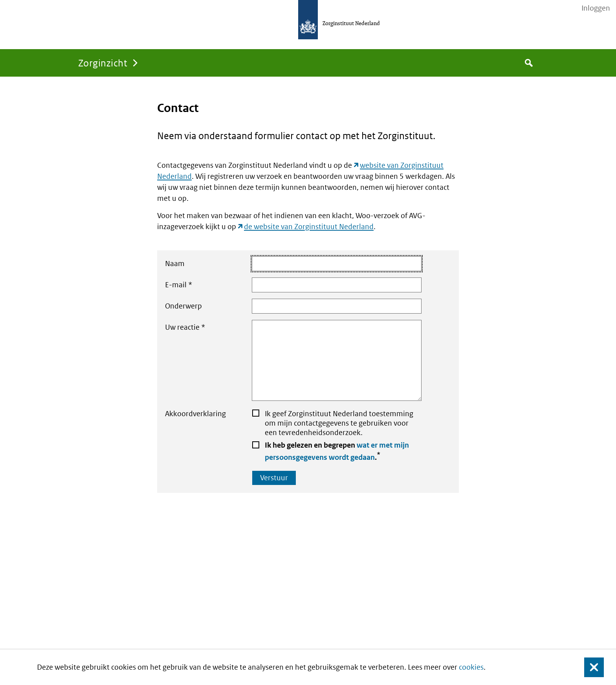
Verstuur (274, 478)
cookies (471, 667)
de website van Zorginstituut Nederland (309, 227)
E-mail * (293, 285)
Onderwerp (293, 306)
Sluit (588, 667)
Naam (293, 264)
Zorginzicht (103, 63)
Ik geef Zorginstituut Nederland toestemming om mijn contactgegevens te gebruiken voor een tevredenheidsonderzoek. (339, 423)
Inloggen (596, 8)
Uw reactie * (293, 360)
